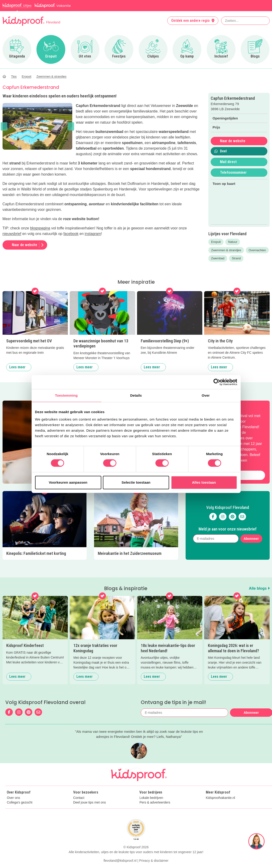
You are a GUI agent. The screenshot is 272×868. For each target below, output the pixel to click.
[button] (4, 126)
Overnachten (257, 250)
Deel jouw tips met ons (90, 802)
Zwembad (218, 258)
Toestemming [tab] (66, 395)
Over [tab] (206, 395)
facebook (71, 234)
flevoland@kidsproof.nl (120, 861)
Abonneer (251, 539)
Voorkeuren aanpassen (68, 482)
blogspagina (40, 228)
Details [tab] (136, 395)
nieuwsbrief (12, 234)
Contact (79, 798)
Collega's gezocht (20, 802)
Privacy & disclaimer (154, 861)
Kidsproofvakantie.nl (220, 798)
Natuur (233, 242)
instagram (93, 234)
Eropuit (216, 242)
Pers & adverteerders (155, 802)
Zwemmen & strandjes (226, 250)
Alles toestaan (204, 482)
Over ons (13, 798)
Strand (236, 258)
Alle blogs (259, 588)
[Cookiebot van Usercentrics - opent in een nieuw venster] (217, 382)
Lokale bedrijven (151, 798)
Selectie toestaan (136, 482)
